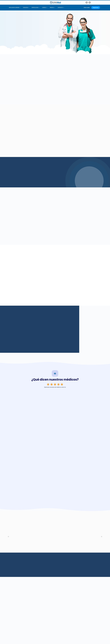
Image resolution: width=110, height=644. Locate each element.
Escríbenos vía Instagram (58, 636)
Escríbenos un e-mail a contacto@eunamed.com (80, 636)
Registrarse (96, 8)
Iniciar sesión (87, 8)
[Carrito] (80, 8)
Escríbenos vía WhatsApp (44, 636)
